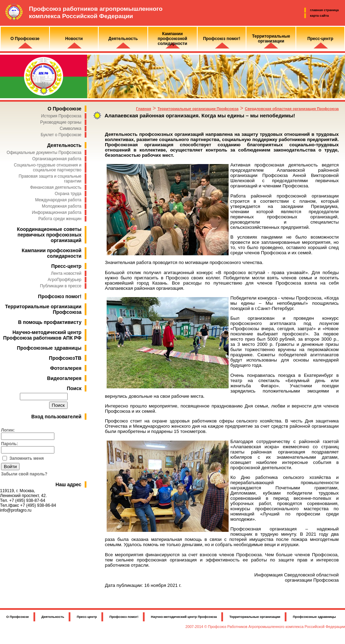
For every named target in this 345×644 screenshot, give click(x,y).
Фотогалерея (66, 368)
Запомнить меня (27, 458)
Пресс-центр (66, 266)
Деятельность (64, 145)
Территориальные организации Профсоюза (198, 109)
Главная (143, 109)
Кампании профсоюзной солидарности (51, 253)
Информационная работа (56, 212)
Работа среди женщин (60, 219)
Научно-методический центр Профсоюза (184, 617)
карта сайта (320, 16)
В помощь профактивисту (50, 322)
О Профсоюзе (64, 109)
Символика (70, 129)
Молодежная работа (62, 206)
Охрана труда (68, 194)
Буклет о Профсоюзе (61, 135)
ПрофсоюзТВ (65, 358)
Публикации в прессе (61, 286)
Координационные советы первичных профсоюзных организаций (49, 235)
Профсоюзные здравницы (49, 348)
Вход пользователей (56, 417)
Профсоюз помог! (60, 296)
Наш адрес (68, 484)
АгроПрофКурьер (65, 280)
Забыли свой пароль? (24, 474)
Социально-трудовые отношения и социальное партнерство (48, 168)
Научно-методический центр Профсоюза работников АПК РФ (42, 335)
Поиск (74, 388)
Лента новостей (66, 273)
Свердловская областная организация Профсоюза (292, 109)
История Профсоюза (61, 116)
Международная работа (58, 200)
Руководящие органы (61, 122)
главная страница (324, 10)
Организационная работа (57, 159)
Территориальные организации (255, 617)
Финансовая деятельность (56, 187)
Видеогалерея (64, 378)
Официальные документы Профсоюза (44, 153)
